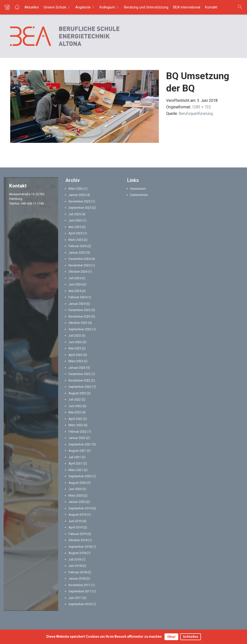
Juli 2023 (75, 336)
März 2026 (76, 189)
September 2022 (80, 387)
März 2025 (76, 240)
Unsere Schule (55, 7)
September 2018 (80, 547)
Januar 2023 (77, 368)
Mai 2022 (75, 412)
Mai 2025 (75, 227)
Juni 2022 (75, 406)
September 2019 (80, 508)
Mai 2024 (75, 291)
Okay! (171, 637)
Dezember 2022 (79, 374)
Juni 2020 (75, 489)
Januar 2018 (77, 578)
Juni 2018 (75, 566)
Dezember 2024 (79, 259)
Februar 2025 (78, 246)
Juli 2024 (75, 278)
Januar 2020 (77, 502)
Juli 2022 (75, 399)
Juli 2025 (75, 214)
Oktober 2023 (78, 323)
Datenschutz (139, 195)
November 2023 (79, 316)
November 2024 (79, 265)
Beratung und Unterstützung (146, 7)
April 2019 (75, 527)
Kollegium (107, 7)
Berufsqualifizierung (196, 114)
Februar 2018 (78, 572)
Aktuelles (32, 7)
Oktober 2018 (78, 540)
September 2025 (80, 208)
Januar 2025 (77, 253)
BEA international (187, 7)
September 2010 (80, 604)
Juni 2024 (75, 284)
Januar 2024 (77, 304)
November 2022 (79, 380)
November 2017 (79, 585)
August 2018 (77, 553)
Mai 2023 (75, 348)
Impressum (138, 189)
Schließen (191, 637)
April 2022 (75, 419)
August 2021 (77, 451)
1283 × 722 (201, 107)
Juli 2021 (75, 457)
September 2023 (80, 329)
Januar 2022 (77, 438)
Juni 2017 (75, 598)
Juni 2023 (75, 342)
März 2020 (76, 495)
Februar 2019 (78, 534)
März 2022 (76, 425)
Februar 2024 (78, 297)
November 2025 (79, 201)
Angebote (83, 7)
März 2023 (76, 361)
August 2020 (77, 483)
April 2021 (75, 463)
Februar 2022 (78, 432)
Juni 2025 (75, 220)
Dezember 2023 (79, 310)
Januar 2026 (77, 195)
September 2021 (80, 444)
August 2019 (77, 515)
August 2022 (77, 393)
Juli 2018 (75, 559)
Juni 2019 (75, 521)
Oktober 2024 (78, 272)
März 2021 (76, 470)
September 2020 (80, 476)
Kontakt (211, 7)
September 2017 (80, 591)
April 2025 (75, 233)
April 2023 (75, 355)
